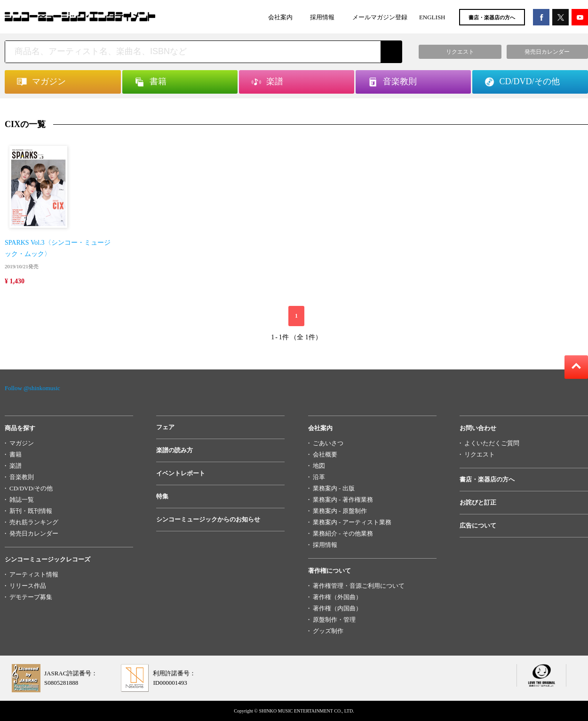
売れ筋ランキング (34, 522)
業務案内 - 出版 (334, 488)
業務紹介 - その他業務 (343, 533)
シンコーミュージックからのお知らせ (208, 519)
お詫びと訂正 (478, 502)
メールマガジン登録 (380, 17)
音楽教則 (22, 477)
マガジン (22, 443)
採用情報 (322, 17)
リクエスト (480, 454)
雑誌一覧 (22, 500)
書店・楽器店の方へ (492, 17)
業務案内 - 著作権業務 (343, 500)
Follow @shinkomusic (32, 388)
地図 (319, 466)
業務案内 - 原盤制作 (340, 511)
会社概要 (325, 454)
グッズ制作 (328, 631)
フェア (165, 427)
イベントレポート (181, 473)
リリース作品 (28, 586)
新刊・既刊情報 (31, 511)
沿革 (319, 477)
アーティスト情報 (34, 574)
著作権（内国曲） (337, 608)
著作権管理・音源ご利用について (359, 586)
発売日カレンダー (34, 533)
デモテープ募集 (31, 597)
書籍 (16, 454)
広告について (478, 525)
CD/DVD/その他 (31, 488)
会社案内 (280, 17)
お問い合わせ (478, 428)
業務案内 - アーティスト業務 (352, 522)
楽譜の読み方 (175, 450)
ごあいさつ (328, 443)
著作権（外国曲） (337, 597)
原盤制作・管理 (334, 620)
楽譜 (16, 466)
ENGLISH (432, 17)
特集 (162, 496)
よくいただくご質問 (492, 443)
